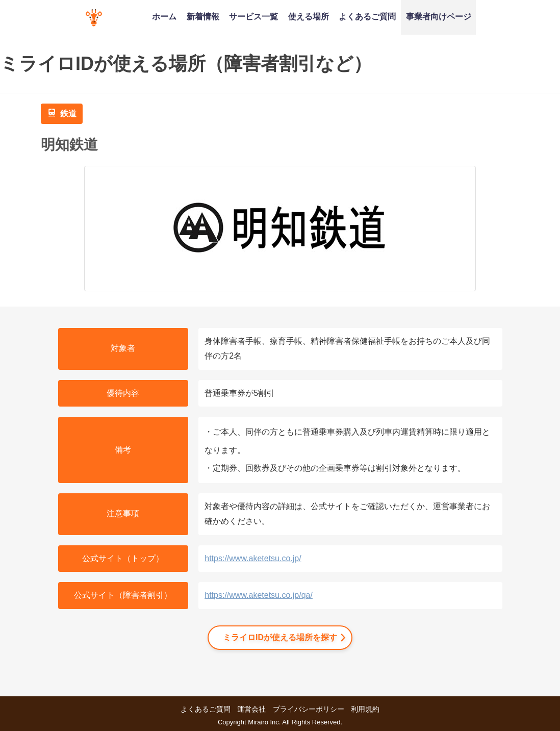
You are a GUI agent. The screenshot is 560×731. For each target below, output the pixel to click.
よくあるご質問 (367, 16)
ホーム (164, 16)
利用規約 (365, 709)
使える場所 (309, 16)
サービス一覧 (253, 16)
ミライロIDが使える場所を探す (280, 637)
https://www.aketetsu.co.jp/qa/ (259, 595)
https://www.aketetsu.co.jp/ (253, 558)
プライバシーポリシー (309, 709)
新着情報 (203, 16)
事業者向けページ (439, 16)
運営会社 (251, 709)
